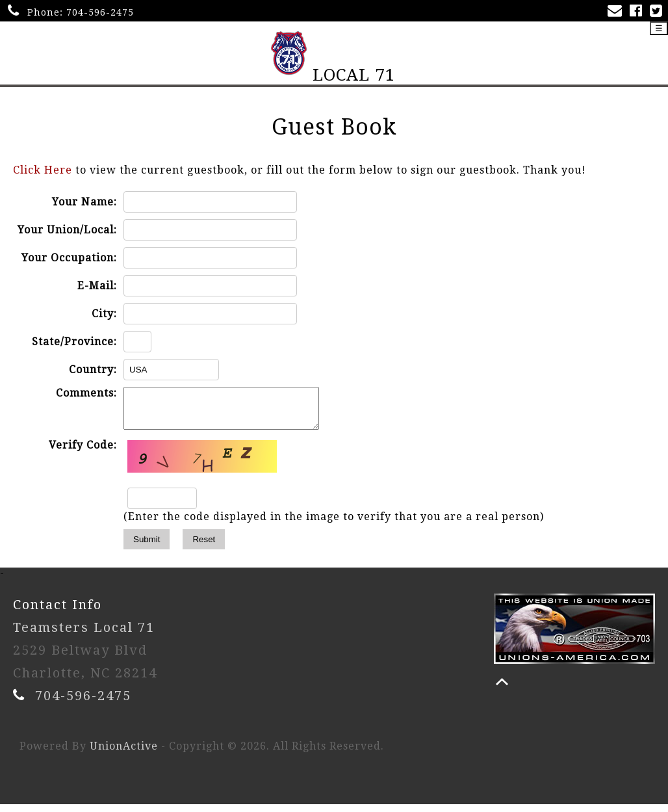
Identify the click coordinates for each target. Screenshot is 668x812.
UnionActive (124, 754)
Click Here (43, 170)
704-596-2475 (100, 12)
